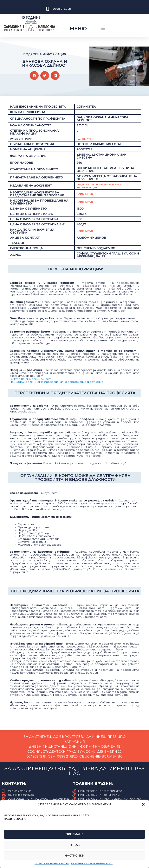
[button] (143, 804)
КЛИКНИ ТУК (87, 249)
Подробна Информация (45, 54)
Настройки (74, 855)
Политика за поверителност (92, 863)
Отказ (75, 845)
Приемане (74, 834)
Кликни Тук (87, 154)
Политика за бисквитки (52, 863)
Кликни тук (87, 212)
